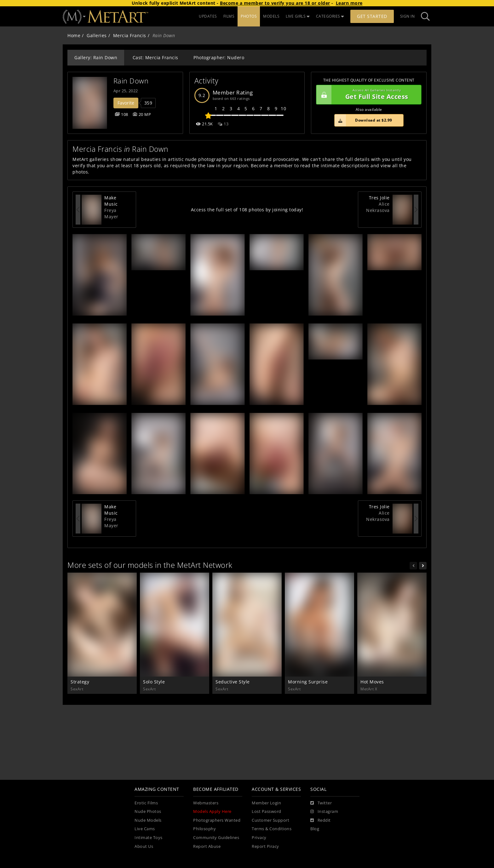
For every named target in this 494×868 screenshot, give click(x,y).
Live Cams (145, 829)
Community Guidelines (216, 838)
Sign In (408, 16)
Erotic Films (146, 803)
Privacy (259, 838)
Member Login (266, 803)
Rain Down (131, 81)
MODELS (271, 16)
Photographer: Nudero (219, 57)
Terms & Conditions (272, 829)
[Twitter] (321, 803)
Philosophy (204, 829)
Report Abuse (207, 846)
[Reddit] (321, 820)
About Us (144, 846)
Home (74, 35)
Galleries (97, 35)
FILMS (229, 16)
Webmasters (206, 803)
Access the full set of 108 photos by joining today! (247, 210)
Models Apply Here (212, 811)
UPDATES (208, 16)
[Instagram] (324, 812)
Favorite (126, 103)
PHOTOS (249, 16)
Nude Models (148, 820)
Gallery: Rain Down (96, 57)
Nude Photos (148, 811)
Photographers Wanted (217, 820)
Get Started (372, 16)
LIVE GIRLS (298, 16)
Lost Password (267, 811)
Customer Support (270, 820)
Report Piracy (265, 846)
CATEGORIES (330, 16)
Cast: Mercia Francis (155, 57)
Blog (315, 829)
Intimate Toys (149, 838)
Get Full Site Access (367, 95)
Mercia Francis (130, 35)
